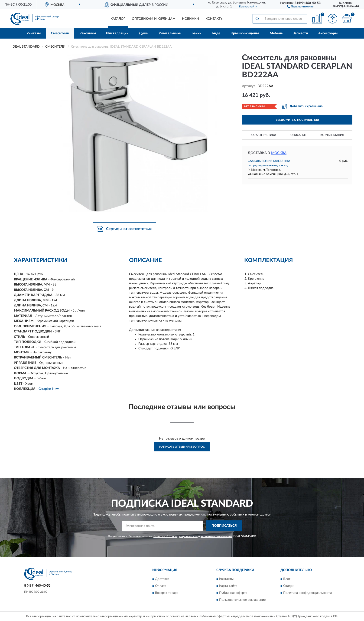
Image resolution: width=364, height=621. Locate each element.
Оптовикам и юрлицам (154, 19)
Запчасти (300, 33)
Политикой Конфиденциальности (175, 536)
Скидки (289, 586)
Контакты (214, 19)
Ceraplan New (49, 389)
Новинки (190, 19)
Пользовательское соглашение (242, 600)
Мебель (276, 33)
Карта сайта (228, 586)
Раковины (88, 33)
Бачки (197, 33)
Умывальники (170, 33)
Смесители (60, 33)
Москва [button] (279, 153)
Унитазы (34, 33)
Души (144, 33)
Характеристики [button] (263, 135)
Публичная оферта (233, 593)
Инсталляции (117, 33)
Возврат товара (167, 593)
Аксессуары (328, 33)
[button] (300, 6)
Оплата (161, 586)
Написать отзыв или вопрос (182, 447)
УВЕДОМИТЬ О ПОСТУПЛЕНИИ (297, 120)
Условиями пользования (216, 536)
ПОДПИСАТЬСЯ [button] (224, 526)
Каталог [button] (118, 19)
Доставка (162, 579)
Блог (287, 579)
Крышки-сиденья (245, 33)
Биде (216, 33)
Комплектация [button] (332, 135)
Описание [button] (298, 135)
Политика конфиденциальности (307, 593)
